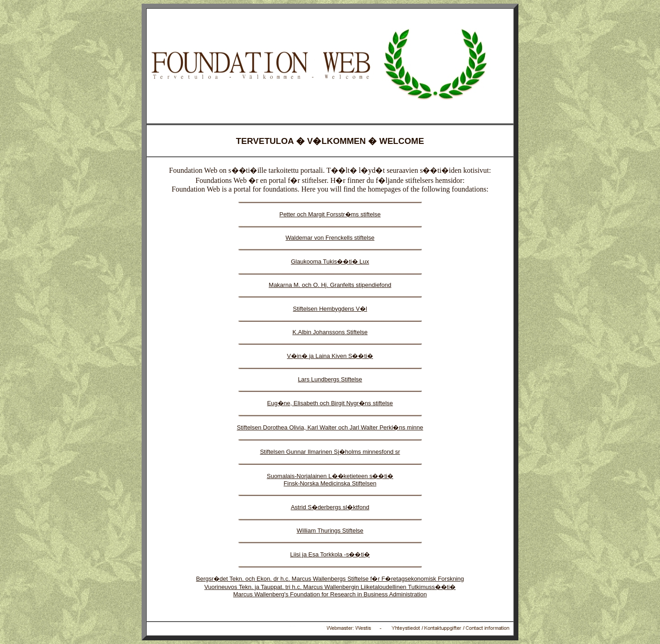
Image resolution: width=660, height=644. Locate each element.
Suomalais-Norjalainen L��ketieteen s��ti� (330, 476)
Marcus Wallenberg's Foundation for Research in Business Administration (330, 594)
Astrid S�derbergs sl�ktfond (330, 507)
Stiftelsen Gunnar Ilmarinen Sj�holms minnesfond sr (330, 452)
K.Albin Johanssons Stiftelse (330, 332)
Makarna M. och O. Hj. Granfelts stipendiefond (330, 285)
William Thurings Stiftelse (330, 531)
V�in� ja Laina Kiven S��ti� (330, 356)
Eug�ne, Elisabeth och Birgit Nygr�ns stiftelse (330, 403)
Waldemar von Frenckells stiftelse (330, 238)
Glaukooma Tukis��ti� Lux (330, 261)
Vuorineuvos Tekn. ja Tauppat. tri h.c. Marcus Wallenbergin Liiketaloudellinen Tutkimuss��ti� (330, 587)
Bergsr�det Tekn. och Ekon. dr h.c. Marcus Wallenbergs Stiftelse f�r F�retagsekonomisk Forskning (330, 579)
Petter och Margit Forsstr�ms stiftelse (330, 214)
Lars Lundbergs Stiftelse (330, 379)
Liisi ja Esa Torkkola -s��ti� (330, 554)
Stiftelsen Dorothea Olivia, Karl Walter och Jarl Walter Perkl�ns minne (330, 427)
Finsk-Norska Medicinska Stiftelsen (330, 483)
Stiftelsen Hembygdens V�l (330, 309)
